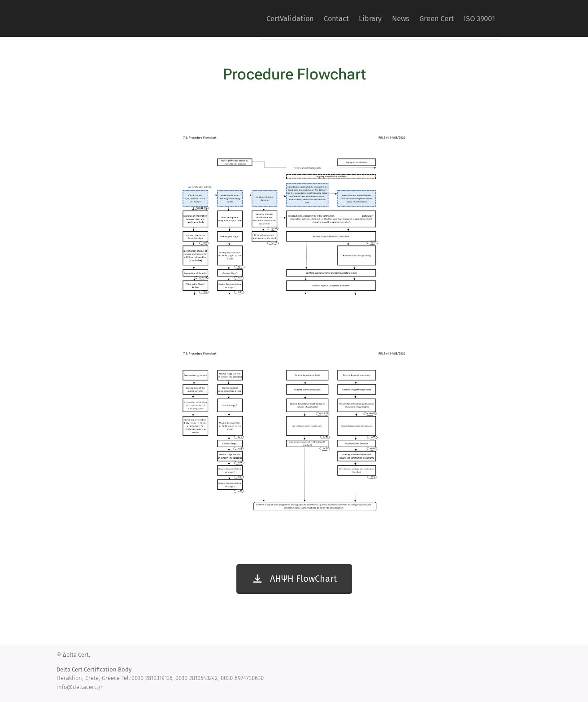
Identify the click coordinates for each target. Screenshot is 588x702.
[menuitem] (257, 18)
